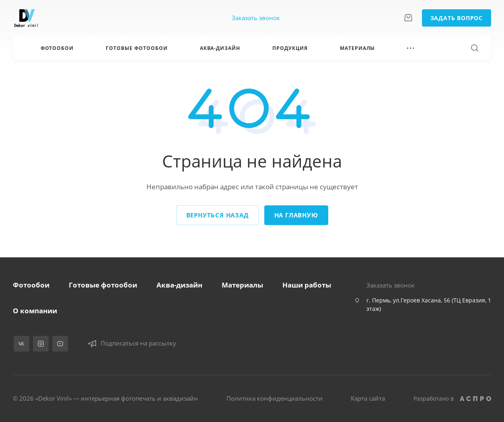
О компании (35, 311)
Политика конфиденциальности (275, 398)
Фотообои (31, 285)
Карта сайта (368, 398)
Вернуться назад (217, 215)
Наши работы (307, 285)
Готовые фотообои (103, 285)
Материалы (242, 285)
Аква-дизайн (179, 285)
